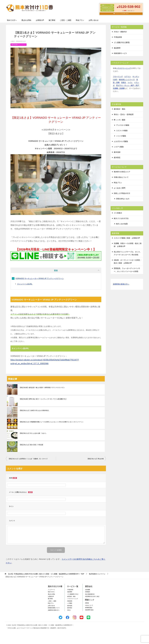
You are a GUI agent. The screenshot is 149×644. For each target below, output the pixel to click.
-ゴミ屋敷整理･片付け (73, 594)
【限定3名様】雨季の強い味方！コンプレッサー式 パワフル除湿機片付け (43, 399)
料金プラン (80, 20)
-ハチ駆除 (70, 603)
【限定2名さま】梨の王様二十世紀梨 (31, 445)
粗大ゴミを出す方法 (121, 218)
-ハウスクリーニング (72, 599)
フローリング (118, 77)
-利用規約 (87, 592)
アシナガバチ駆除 (123, 125)
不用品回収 (118, 37)
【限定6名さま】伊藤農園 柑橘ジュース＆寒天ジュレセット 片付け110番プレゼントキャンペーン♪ (51, 422)
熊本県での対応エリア (122, 172)
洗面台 (124, 82)
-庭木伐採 (70, 606)
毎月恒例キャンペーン (19, 45)
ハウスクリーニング (124, 68)
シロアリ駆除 (119, 147)
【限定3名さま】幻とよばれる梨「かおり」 (33, 433)
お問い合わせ (94, 20)
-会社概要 (87, 590)
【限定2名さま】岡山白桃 (95, 459)
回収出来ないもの (123, 199)
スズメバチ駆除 (122, 131)
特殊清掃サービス (120, 53)
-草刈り (69, 610)
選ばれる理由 (26, 20)
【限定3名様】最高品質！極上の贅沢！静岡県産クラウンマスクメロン (42, 388)
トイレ (130, 82)
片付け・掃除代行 (120, 32)
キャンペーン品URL (25, 284)
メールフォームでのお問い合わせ (122, 14)
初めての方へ (12, 20)
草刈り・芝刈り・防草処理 (124, 114)
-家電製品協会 (89, 608)
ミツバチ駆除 (121, 136)
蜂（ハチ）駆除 (120, 120)
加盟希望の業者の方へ (121, 284)
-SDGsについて (89, 605)
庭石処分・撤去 (120, 109)
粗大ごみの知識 (122, 224)
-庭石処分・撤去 (71, 596)
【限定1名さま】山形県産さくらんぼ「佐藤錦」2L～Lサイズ (28, 459)
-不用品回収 (70, 590)
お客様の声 (40, 20)
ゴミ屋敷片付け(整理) (122, 42)
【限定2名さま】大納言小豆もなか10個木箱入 (34, 410)
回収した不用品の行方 (122, 193)
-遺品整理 (70, 592)
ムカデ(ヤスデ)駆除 (121, 141)
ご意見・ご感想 (66, 20)
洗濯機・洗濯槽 (119, 88)
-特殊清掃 (70, 601)
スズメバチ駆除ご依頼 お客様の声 (127, 238)
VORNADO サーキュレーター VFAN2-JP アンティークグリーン (40, 278)
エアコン (128, 77)
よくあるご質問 (120, 188)
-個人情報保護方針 (90, 594)
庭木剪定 (117, 157)
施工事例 (52, 20)
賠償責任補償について (54, 608)
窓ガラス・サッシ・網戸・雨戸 (128, 85)
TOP (46, 574)
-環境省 (87, 603)
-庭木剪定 (70, 608)
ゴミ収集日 (118, 213)
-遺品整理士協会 (89, 610)
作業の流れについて (121, 177)
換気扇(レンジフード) (127, 80)
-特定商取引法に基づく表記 (92, 596)
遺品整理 (117, 48)
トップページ (51, 590)
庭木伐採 (117, 152)
